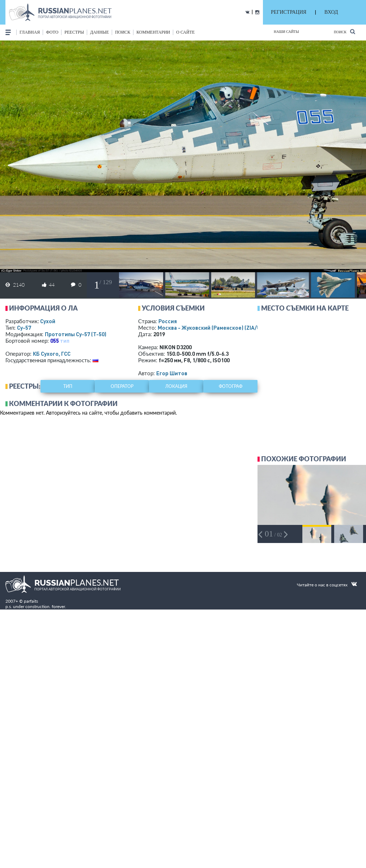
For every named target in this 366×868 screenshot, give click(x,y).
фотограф (231, 386)
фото (52, 32)
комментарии (153, 32)
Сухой (48, 321)
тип (65, 341)
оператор (122, 386)
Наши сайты (286, 32)
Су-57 (24, 328)
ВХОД (331, 12)
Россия (168, 321)
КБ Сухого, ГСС (52, 354)
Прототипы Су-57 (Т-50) (76, 334)
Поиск (344, 32)
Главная (30, 32)
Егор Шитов (172, 373)
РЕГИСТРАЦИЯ (289, 12)
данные (99, 32)
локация (176, 386)
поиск (123, 32)
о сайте (185, 32)
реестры (74, 32)
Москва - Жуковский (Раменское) (216, 328)
